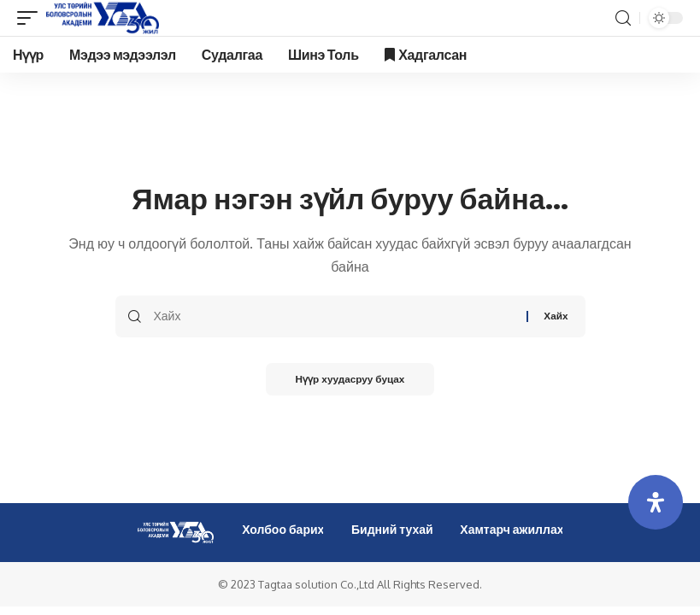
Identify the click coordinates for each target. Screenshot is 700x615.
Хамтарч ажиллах (512, 529)
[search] (623, 18)
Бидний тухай (392, 529)
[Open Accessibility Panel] (656, 502)
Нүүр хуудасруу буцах (350, 380)
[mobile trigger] (32, 18)
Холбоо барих (283, 529)
